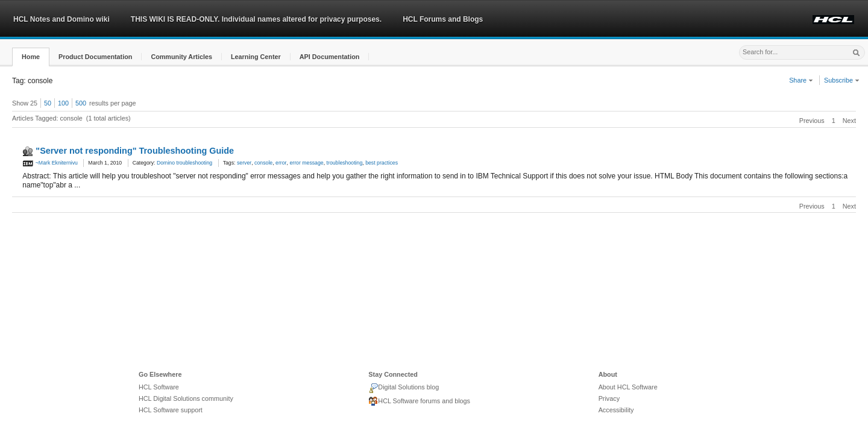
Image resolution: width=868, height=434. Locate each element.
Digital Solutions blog (404, 388)
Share (801, 80)
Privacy (609, 398)
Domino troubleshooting (184, 163)
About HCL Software (628, 387)
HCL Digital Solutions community (186, 398)
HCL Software (159, 387)
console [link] (263, 163)
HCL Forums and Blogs (443, 19)
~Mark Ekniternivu (50, 163)
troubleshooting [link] (345, 163)
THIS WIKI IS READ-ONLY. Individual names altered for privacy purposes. (256, 19)
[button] (31, 57)
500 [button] (81, 103)
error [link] (281, 163)
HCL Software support (171, 410)
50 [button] (48, 103)
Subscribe (842, 80)
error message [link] (306, 163)
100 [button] (63, 103)
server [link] (244, 163)
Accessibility (616, 410)
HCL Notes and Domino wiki (61, 19)
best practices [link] (382, 163)
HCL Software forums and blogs (419, 401)
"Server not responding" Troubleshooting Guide (135, 151)
